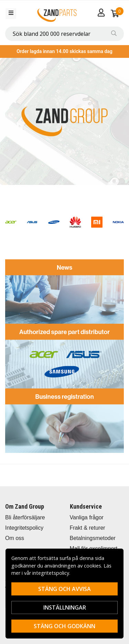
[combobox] (64, 34)
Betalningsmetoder (93, 538)
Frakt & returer (88, 528)
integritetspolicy (51, 573)
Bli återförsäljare (25, 517)
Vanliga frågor (87, 517)
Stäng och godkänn (64, 626)
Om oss (15, 538)
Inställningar (65, 607)
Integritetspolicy (24, 528)
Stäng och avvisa (64, 589)
